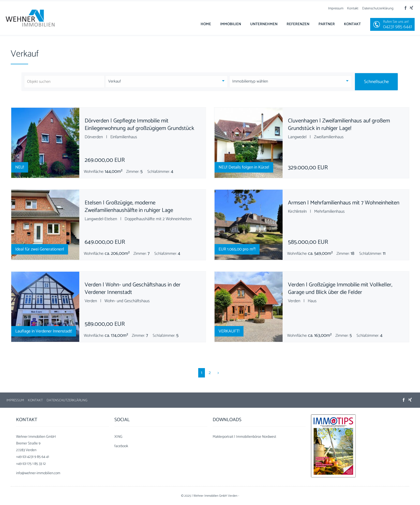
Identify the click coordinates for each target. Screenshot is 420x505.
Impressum (336, 8)
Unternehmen (264, 24)
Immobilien (231, 24)
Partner (327, 24)
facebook (121, 446)
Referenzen (298, 24)
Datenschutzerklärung (378, 8)
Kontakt (353, 8)
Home (206, 24)
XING (118, 437)
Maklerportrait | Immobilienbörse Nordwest (244, 437)
